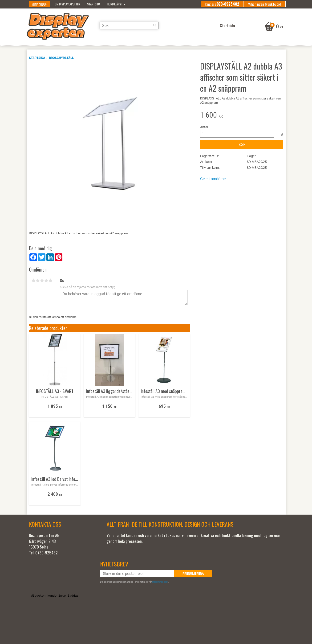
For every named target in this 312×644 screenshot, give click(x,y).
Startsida (37, 58)
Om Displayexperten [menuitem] (67, 4)
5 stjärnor (51, 281)
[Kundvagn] (273, 27)
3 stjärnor (42, 281)
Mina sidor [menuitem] (39, 4)
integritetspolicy (160, 582)
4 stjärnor (46, 281)
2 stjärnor (38, 281)
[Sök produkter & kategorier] (129, 25)
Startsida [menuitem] (94, 4)
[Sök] (155, 25)
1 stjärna (34, 281)
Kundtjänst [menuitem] (115, 4)
